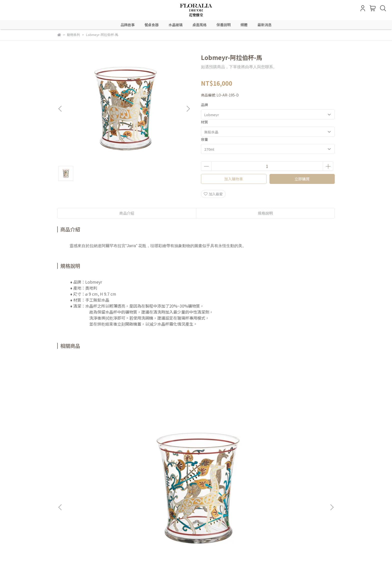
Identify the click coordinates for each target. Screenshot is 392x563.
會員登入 (64, 485)
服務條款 (144, 485)
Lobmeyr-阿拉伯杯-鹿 (162, 418)
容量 (204, 139)
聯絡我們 (164, 485)
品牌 (204, 105)
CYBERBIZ (180, 550)
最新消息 (264, 25)
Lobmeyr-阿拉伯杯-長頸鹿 (95, 418)
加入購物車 (234, 179)
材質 (204, 122)
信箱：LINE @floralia (74, 509)
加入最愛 (213, 194)
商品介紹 (127, 213)
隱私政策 (124, 485)
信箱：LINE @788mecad (77, 532)
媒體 (244, 25)
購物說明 (84, 485)
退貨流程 (104, 485)
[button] (188, 109)
